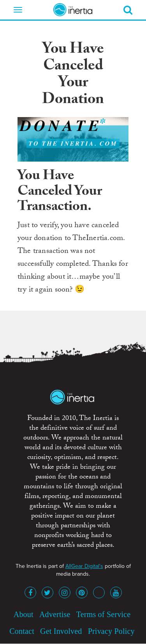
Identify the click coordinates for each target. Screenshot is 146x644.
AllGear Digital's (84, 566)
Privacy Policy (111, 631)
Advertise (55, 614)
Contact (22, 631)
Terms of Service (104, 614)
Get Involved (61, 631)
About (24, 614)
